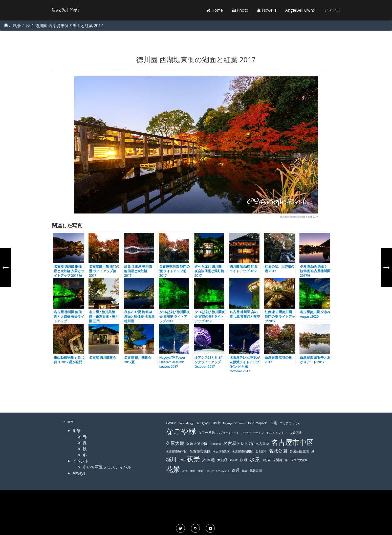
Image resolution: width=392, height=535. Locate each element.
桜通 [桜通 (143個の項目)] (244, 460)
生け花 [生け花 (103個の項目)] (266, 460)
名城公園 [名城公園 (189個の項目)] (278, 451)
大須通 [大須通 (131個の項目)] (222, 460)
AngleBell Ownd (300, 10)
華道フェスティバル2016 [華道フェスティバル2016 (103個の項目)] (214, 471)
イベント (81, 461)
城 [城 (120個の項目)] (313, 451)
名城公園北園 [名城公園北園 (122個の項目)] (299, 451)
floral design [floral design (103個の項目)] (187, 423)
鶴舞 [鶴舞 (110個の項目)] (245, 471)
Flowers (267, 10)
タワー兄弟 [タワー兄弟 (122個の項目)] (206, 433)
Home (215, 10)
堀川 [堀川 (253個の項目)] (171, 459)
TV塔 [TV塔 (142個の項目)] (273, 423)
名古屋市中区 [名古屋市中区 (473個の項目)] (292, 442)
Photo (240, 10)
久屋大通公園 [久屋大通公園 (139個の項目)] (197, 444)
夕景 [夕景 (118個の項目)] (182, 460)
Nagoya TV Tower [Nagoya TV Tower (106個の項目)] (234, 423)
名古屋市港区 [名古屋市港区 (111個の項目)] (221, 451)
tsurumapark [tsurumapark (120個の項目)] (257, 423)
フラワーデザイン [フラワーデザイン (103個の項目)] (253, 433)
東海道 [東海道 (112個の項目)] (234, 460)
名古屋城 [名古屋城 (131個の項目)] (262, 444)
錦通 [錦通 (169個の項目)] (235, 470)
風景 (77, 431)
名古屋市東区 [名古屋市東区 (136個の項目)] (200, 451)
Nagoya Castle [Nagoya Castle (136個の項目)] (209, 423)
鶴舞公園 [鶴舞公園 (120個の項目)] (256, 471)
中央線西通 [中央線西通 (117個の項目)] (294, 433)
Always (79, 473)
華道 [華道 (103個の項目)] (193, 471)
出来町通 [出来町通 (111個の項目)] (215, 444)
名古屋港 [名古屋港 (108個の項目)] (261, 451)
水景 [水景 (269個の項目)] (255, 459)
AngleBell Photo (66, 10)
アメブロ (332, 10)
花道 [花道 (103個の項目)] (185, 471)
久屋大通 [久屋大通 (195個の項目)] (175, 443)
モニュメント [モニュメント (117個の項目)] (275, 433)
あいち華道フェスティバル (107, 467)
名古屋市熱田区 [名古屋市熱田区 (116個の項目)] (243, 451)
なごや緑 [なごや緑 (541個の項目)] (181, 431)
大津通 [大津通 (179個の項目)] (209, 459)
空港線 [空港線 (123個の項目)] (278, 460)
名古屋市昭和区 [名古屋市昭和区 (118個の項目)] (177, 451)
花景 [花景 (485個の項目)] (173, 469)
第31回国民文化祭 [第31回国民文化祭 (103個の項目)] (296, 460)
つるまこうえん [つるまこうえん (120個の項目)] (290, 423)
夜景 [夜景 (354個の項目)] (193, 459)
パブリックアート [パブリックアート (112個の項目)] (228, 433)
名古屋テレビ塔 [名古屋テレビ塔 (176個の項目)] (238, 443)
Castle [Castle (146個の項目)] (171, 423)
